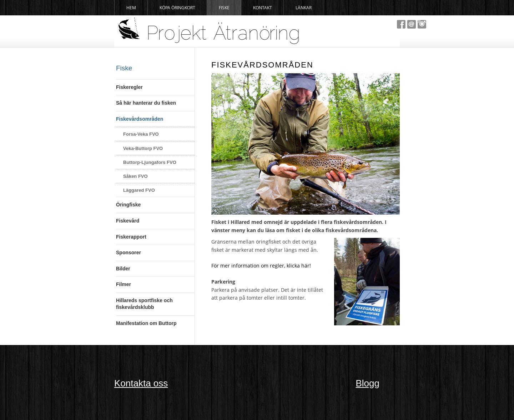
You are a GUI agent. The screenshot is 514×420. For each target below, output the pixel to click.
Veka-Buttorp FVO (143, 148)
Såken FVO (135, 176)
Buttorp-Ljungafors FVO (150, 162)
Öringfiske (128, 205)
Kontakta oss (141, 383)
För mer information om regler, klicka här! (261, 266)
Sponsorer (128, 252)
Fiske (224, 8)
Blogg (368, 383)
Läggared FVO (139, 190)
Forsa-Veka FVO (141, 134)
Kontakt (263, 8)
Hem (131, 8)
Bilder (123, 269)
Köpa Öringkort (177, 8)
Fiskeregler (129, 87)
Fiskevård (128, 221)
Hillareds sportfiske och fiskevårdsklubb (144, 304)
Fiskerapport (131, 237)
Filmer (124, 284)
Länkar (304, 8)
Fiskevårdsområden (140, 119)
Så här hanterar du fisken (146, 103)
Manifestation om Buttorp (146, 323)
